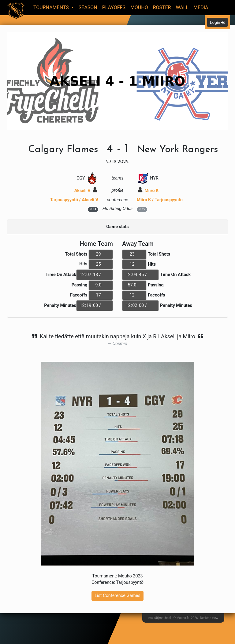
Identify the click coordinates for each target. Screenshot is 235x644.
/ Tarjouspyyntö (160, 200)
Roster (162, 7)
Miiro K (148, 191)
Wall (182, 7)
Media (201, 7)
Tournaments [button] (52, 7)
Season (88, 7)
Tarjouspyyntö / (74, 200)
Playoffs (114, 7)
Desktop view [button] (209, 618)
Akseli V (86, 191)
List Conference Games (117, 596)
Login (217, 22)
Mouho (139, 7)
